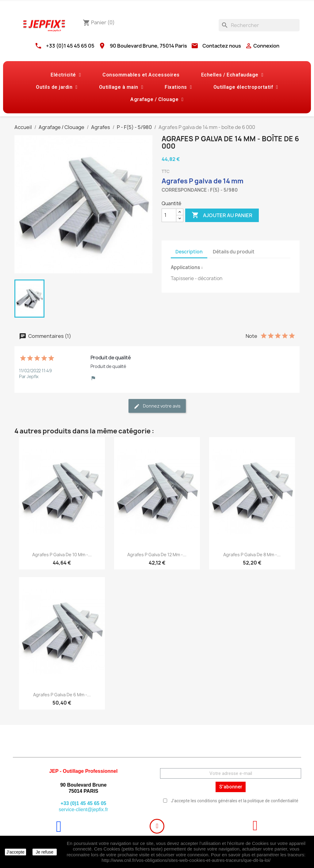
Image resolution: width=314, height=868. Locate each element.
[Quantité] (169, 215)
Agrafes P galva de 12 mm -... (157, 555)
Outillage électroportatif (246, 87)
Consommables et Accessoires (141, 75)
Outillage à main (121, 87)
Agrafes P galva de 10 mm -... (62, 555)
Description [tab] (189, 252)
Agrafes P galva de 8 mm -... (252, 555)
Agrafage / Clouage (157, 100)
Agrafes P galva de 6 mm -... (62, 695)
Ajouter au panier (222, 215)
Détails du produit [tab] (234, 252)
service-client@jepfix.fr (83, 809)
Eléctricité (66, 75)
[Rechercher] (259, 25)
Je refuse (44, 852)
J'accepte (15, 852)
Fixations (178, 87)
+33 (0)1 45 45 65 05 (70, 46)
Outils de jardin (57, 87)
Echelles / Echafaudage (232, 75)
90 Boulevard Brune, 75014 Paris (148, 46)
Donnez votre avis (157, 406)
